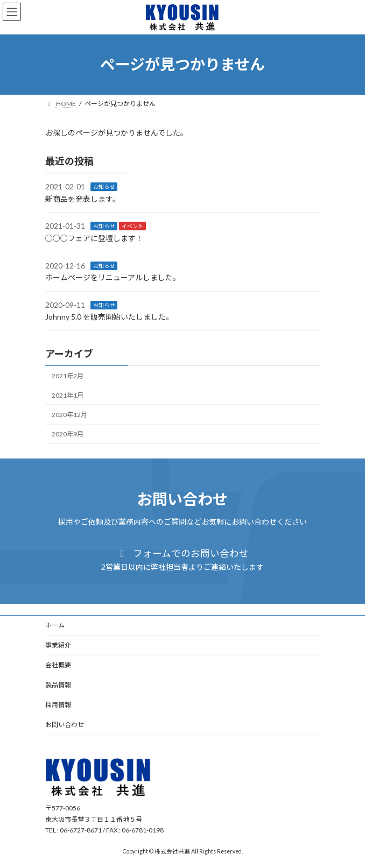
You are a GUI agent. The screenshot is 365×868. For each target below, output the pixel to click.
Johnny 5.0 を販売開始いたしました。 (109, 317)
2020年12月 (69, 415)
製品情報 (58, 685)
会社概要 (58, 665)
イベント (132, 226)
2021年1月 (68, 395)
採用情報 (58, 705)
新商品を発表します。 (83, 199)
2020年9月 (68, 434)
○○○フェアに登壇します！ (94, 238)
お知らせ (104, 187)
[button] (182, 560)
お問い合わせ (65, 725)
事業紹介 (58, 645)
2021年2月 (68, 375)
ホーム (55, 625)
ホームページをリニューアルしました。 (113, 277)
